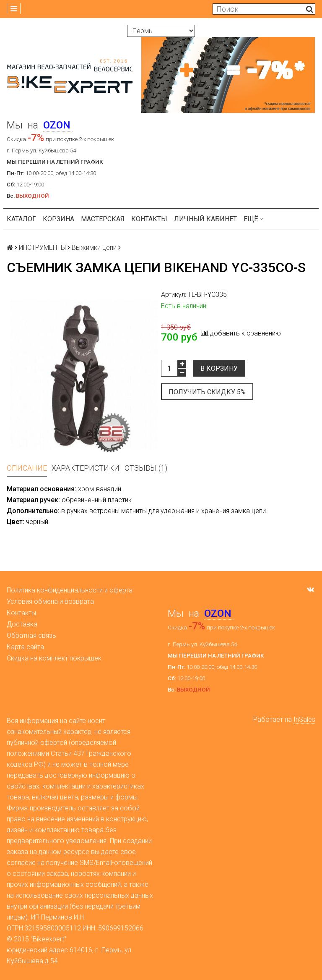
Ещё (253, 219)
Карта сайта (25, 647)
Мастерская (103, 219)
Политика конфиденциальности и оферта (70, 590)
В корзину (219, 368)
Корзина (58, 219)
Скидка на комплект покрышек (54, 658)
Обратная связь (31, 635)
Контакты (149, 219)
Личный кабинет (205, 219)
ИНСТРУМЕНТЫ (42, 248)
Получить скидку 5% (207, 392)
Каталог (21, 219)
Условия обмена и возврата (50, 601)
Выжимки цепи (94, 248)
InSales (304, 719)
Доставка (22, 624)
